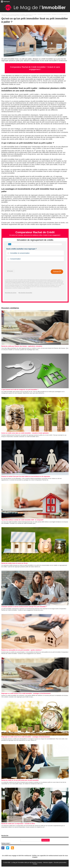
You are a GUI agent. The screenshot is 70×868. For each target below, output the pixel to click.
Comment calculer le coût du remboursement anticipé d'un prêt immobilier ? (24, 607)
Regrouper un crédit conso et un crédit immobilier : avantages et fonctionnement (26, 737)
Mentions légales (48, 862)
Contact (35, 864)
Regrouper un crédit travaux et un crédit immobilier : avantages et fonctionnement (26, 693)
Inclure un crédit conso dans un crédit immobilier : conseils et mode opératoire (25, 433)
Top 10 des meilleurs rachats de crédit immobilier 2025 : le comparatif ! (23, 520)
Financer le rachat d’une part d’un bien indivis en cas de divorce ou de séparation (26, 476)
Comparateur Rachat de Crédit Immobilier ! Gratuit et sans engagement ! (35, 68)
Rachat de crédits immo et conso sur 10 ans (15, 563)
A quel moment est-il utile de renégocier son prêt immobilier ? (20, 390)
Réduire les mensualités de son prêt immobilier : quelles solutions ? (22, 650)
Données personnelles (60, 862)
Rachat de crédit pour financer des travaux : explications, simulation (22, 346)
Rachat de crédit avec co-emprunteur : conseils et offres (18, 824)
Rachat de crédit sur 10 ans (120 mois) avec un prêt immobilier (20, 780)
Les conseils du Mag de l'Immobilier (17, 14)
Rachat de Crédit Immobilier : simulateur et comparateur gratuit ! (53, 14)
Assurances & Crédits (31, 14)
